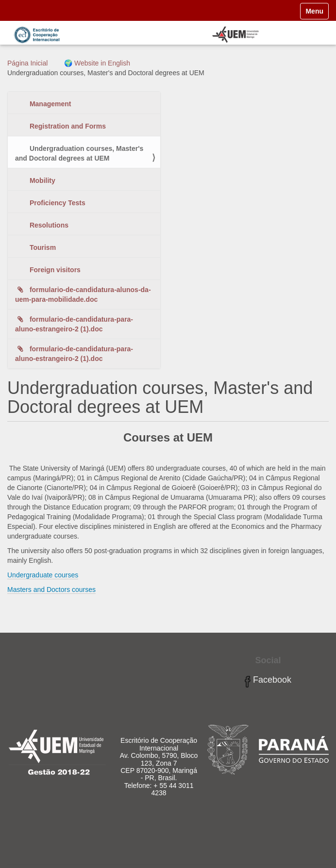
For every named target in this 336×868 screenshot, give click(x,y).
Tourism (42, 247)
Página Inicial (27, 63)
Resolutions (48, 225)
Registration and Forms (67, 126)
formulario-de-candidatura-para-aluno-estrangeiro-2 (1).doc (74, 324)
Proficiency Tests (57, 203)
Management (49, 104)
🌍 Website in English (97, 63)
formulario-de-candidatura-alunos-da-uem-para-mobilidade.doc (83, 295)
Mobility (42, 180)
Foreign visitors (54, 270)
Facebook (268, 680)
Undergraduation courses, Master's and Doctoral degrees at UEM (79, 153)
